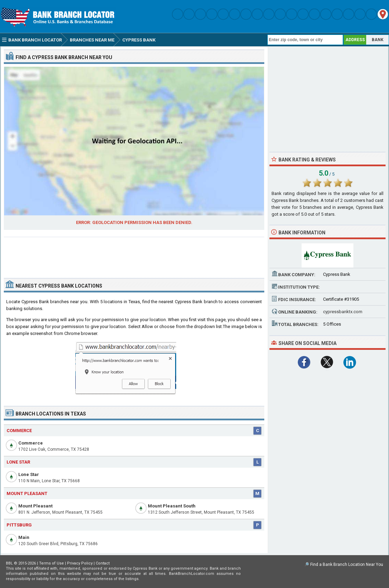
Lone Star (29, 474)
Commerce (31, 443)
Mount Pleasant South (172, 506)
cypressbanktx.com (343, 312)
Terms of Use (51, 563)
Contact (103, 563)
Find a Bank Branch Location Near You (347, 564)
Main (24, 537)
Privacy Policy (80, 563)
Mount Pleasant (35, 506)
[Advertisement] (134, 255)
